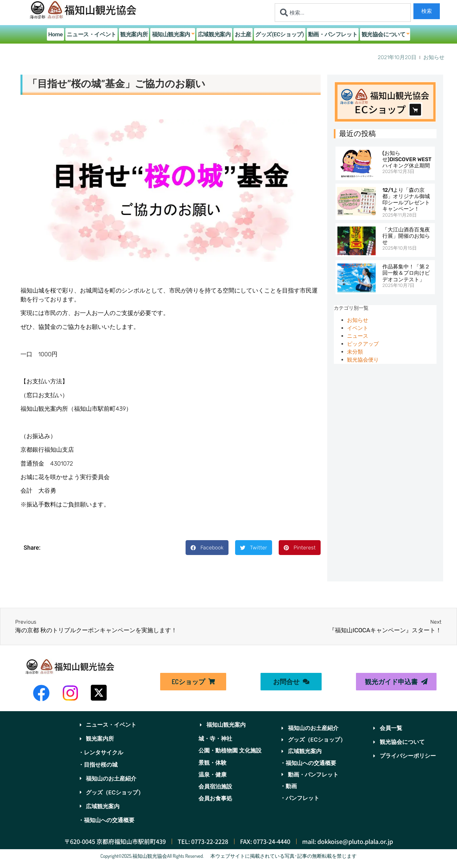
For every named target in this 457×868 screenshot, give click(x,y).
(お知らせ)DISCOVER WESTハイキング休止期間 (407, 159)
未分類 (355, 352)
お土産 (243, 34)
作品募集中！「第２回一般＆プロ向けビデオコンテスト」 (406, 273)
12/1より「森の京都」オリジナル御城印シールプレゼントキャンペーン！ (406, 200)
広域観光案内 (214, 34)
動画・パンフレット (332, 34)
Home (57, 34)
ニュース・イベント (93, 34)
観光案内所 (135, 34)
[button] (207, 548)
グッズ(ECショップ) (279, 34)
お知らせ (358, 320)
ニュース (358, 336)
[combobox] (343, 13)
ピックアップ (363, 344)
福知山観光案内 (174, 34)
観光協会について (384, 34)
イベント (358, 328)
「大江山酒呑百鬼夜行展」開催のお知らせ (406, 236)
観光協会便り (363, 360)
